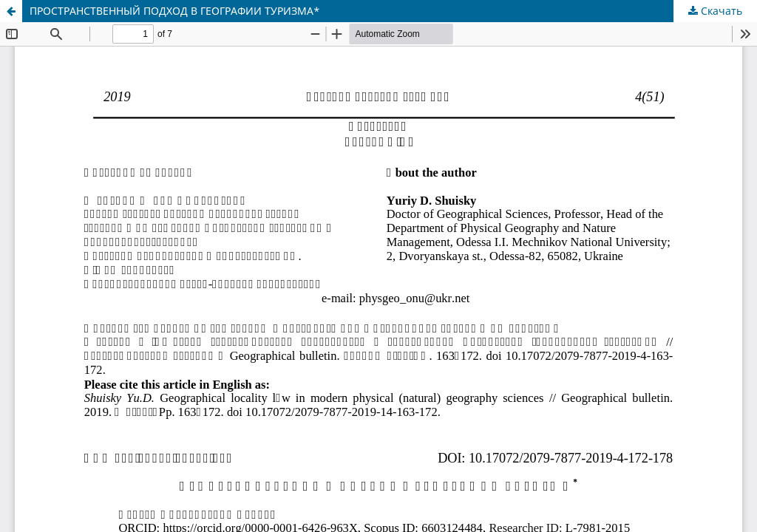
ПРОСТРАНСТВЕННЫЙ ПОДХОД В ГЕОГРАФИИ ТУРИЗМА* (175, 11)
